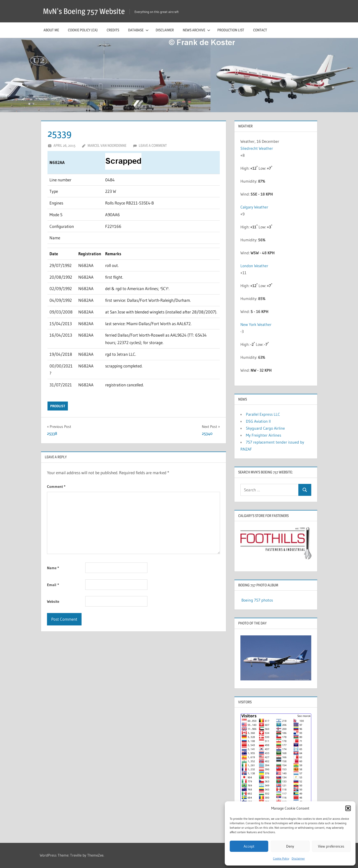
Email (53, 585)
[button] (348, 808)
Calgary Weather (254, 207)
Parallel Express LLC (263, 414)
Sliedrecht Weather (257, 148)
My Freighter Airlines (264, 435)
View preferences (331, 846)
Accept (249, 846)
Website (53, 601)
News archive (197, 30)
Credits (113, 30)
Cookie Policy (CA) (83, 30)
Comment (56, 486)
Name (53, 568)
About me (51, 30)
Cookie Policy (281, 858)
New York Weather (256, 324)
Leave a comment (153, 145)
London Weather (254, 266)
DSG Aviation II (258, 421)
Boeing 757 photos (257, 600)
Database (138, 30)
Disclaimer (298, 858)
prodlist (58, 406)
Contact (260, 30)
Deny (290, 846)
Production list (231, 30)
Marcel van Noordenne (107, 145)
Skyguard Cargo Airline (265, 428)
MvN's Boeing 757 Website (85, 11)
